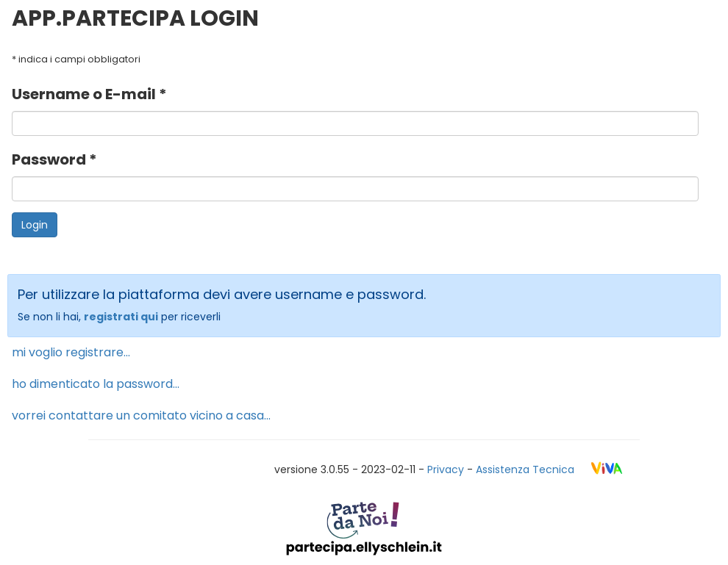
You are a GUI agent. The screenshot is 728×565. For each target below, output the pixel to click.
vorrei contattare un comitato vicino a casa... (141, 415)
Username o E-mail (85, 94)
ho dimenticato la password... (96, 384)
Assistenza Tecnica (525, 469)
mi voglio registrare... (71, 352)
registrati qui (121, 317)
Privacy (446, 469)
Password (50, 159)
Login (35, 225)
